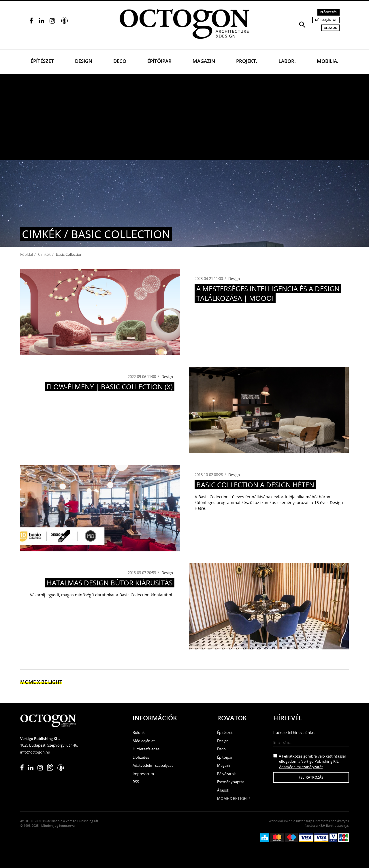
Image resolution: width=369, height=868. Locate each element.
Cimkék (44, 254)
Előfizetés (328, 12)
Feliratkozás (311, 777)
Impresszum (143, 774)
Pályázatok (226, 774)
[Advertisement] (184, 117)
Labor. (287, 61)
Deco (120, 61)
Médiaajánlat (326, 20)
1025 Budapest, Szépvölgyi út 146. (49, 745)
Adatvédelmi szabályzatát (301, 767)
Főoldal (27, 254)
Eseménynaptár (231, 782)
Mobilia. (328, 61)
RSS (136, 782)
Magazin (204, 61)
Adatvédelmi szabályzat (153, 765)
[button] (302, 24)
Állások (330, 28)
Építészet (42, 61)
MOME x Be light (41, 682)
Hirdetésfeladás (146, 749)
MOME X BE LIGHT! (233, 799)
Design (84, 61)
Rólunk (139, 732)
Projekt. (247, 61)
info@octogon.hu (35, 752)
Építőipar (159, 61)
